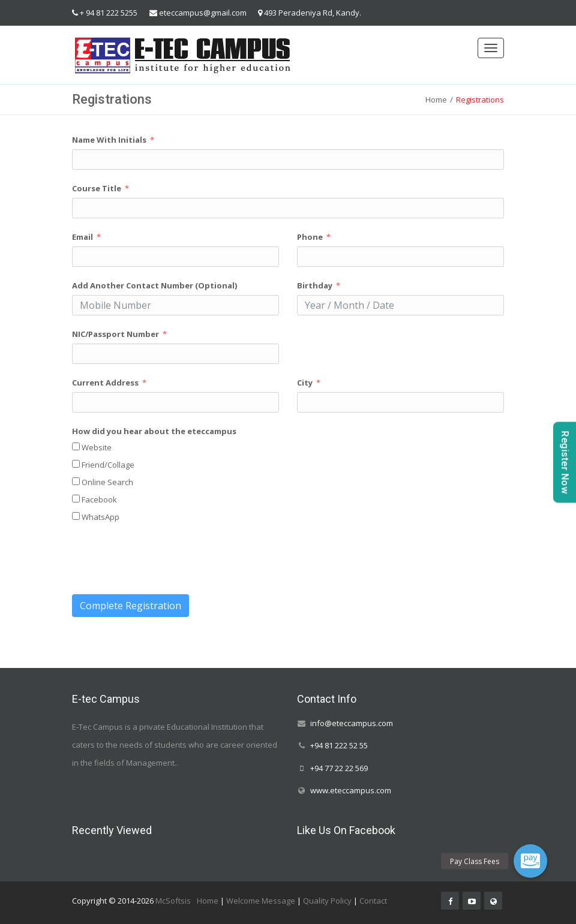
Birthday (315, 285)
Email (82, 237)
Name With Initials (109, 140)
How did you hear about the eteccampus (154, 431)
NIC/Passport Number (115, 334)
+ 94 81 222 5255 (109, 13)
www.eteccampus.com (351, 790)
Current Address (105, 383)
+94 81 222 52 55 (339, 746)
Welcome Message (261, 901)
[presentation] (163, 559)
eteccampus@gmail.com (203, 13)
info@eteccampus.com (352, 723)
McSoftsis (173, 901)
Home (436, 100)
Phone (310, 237)
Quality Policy (327, 901)
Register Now (565, 462)
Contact (373, 901)
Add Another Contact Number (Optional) (154, 285)
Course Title (97, 188)
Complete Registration (130, 606)
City (305, 383)
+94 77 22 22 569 (339, 768)
